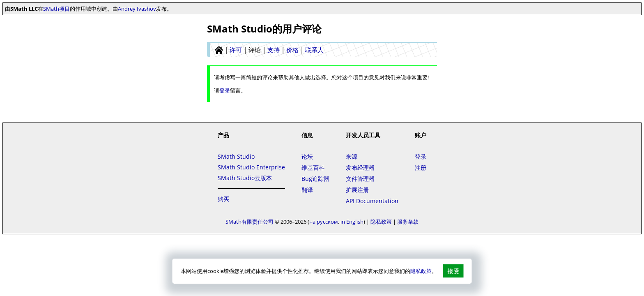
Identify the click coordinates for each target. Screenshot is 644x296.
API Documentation (372, 201)
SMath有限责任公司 (250, 222)
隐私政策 (421, 271)
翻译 (307, 190)
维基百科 (313, 168)
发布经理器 (360, 168)
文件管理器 (360, 179)
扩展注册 (357, 190)
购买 (223, 199)
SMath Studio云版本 (245, 178)
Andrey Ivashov (137, 9)
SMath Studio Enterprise (251, 167)
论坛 (307, 156)
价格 (292, 50)
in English (352, 222)
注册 (421, 168)
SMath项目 (56, 9)
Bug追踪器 (315, 179)
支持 (274, 50)
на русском (324, 222)
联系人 (314, 50)
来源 (352, 156)
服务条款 (408, 222)
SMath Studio (236, 156)
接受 (453, 271)
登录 (225, 90)
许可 (236, 50)
